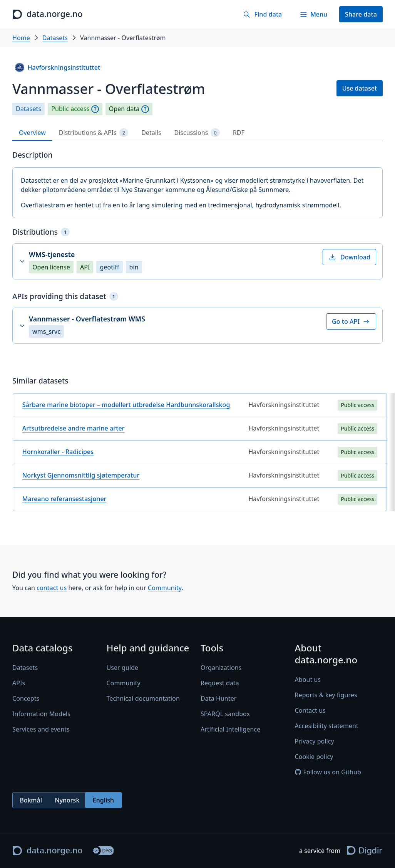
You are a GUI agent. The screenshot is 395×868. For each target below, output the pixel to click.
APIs (19, 683)
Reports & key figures (326, 695)
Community (165, 588)
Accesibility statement (327, 726)
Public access (70, 109)
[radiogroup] (67, 800)
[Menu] (313, 14)
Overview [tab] (32, 133)
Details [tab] (151, 133)
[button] (197, 261)
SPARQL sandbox (225, 714)
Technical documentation (143, 698)
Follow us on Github (328, 772)
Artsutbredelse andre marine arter (74, 428)
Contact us (310, 710)
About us (308, 680)
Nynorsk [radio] (67, 800)
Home (21, 38)
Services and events (41, 729)
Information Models (41, 714)
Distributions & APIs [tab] (94, 133)
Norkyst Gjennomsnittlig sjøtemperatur (81, 475)
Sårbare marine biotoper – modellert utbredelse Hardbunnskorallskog (126, 405)
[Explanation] (95, 109)
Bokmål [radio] (31, 800)
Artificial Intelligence (230, 729)
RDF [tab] (239, 133)
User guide (123, 668)
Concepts (26, 698)
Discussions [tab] (197, 133)
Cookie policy (314, 757)
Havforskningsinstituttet (58, 67)
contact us (52, 588)
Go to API (351, 321)
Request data (220, 683)
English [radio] (103, 800)
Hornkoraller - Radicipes (58, 452)
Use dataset (360, 88)
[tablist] (197, 133)
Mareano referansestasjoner (64, 499)
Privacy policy (315, 741)
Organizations (221, 668)
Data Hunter (219, 698)
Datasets (55, 38)
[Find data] (262, 14)
